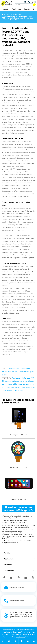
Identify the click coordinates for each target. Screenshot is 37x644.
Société (27, 9)
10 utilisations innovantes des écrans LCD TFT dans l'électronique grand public (18, 372)
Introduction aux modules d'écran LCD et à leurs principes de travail (17, 542)
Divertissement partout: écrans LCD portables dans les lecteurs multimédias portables (18, 526)
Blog (21, 14)
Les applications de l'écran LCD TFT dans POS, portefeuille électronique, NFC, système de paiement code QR (17, 18)
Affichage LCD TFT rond (19, 467)
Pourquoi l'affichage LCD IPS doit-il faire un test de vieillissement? (17, 517)
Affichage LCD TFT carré (19, 435)
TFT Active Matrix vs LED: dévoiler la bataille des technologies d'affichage (17, 531)
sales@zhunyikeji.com (17, 587)
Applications (16, 9)
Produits (5, 9)
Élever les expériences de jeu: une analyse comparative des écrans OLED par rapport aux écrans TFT (18, 536)
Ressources (8, 565)
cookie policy (20, 637)
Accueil (7, 14)
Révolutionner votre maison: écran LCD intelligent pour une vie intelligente (16, 522)
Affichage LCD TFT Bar (18, 500)
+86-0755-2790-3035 (17, 601)
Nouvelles (14, 14)
